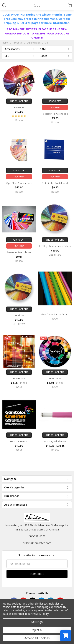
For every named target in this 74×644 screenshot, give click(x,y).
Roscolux (19, 108)
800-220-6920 (37, 536)
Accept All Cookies (37, 638)
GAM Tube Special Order (55, 314)
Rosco (43, 56)
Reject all (37, 630)
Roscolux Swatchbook (19, 252)
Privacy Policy (41, 614)
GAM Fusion (19, 378)
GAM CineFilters (19, 441)
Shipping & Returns (18, 23)
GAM (43, 49)
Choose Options (19, 101)
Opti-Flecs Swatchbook (19, 183)
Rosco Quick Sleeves (55, 441)
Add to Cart (55, 101)
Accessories (12, 49)
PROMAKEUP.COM (17, 33)
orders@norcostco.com (37, 543)
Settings (37, 622)
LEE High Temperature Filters (55, 246)
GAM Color (55, 378)
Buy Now (55, 107)
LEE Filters (19, 316)
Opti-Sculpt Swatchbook (55, 183)
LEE (7, 56)
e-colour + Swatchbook (55, 114)
